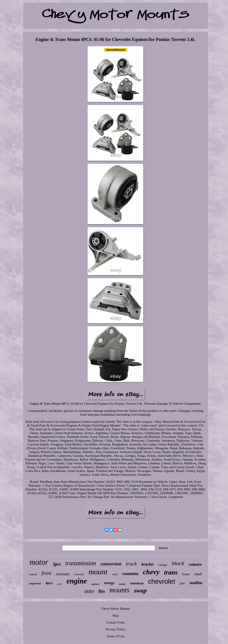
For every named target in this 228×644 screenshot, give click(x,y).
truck (131, 564)
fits (102, 591)
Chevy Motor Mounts (116, 609)
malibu (196, 583)
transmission (81, 563)
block (178, 563)
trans (171, 572)
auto (89, 591)
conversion (111, 564)
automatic (63, 574)
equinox (95, 584)
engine (77, 581)
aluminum (137, 583)
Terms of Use (116, 636)
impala (33, 574)
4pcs (49, 583)
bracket (148, 564)
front (47, 573)
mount (98, 572)
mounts (120, 590)
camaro (195, 564)
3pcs (57, 564)
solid (115, 574)
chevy (151, 572)
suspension (35, 583)
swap (140, 590)
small (198, 574)
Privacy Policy (116, 629)
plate (59, 584)
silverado (79, 574)
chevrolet (162, 581)
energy (109, 583)
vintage (163, 565)
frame (186, 574)
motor (39, 562)
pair (182, 583)
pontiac (122, 584)
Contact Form (116, 622)
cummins (130, 574)
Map (116, 616)
